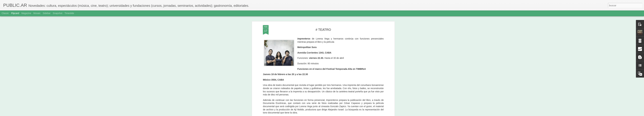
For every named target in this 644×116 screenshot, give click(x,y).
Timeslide (69, 13)
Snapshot (58, 13)
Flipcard (15, 13)
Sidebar (47, 13)
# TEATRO (323, 30)
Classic (5, 13)
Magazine (26, 13)
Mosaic (37, 13)
